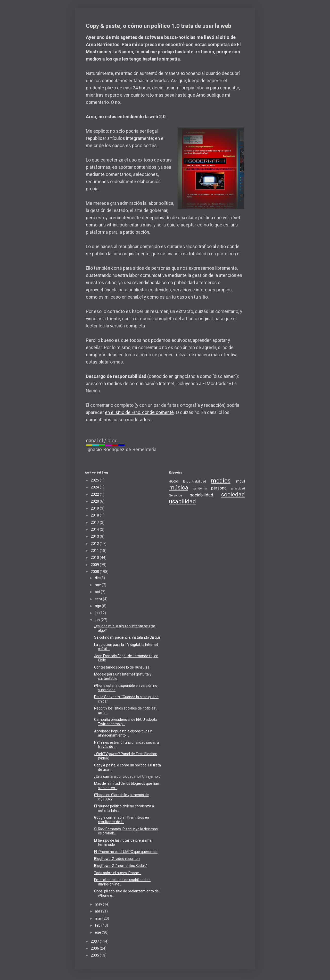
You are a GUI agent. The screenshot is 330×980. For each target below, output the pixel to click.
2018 (95, 515)
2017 (95, 522)
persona (219, 488)
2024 (95, 487)
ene (98, 932)
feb (98, 925)
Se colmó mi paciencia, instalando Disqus (127, 637)
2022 (95, 494)
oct (98, 592)
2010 (95, 557)
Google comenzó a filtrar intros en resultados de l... (122, 820)
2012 (95, 544)
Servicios (176, 495)
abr (98, 911)
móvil (241, 481)
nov (98, 585)
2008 (95, 572)
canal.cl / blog (102, 441)
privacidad (238, 489)
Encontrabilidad (195, 481)
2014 (95, 529)
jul (97, 613)
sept (99, 599)
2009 (95, 565)
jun (98, 620)
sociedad (233, 494)
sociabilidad (202, 495)
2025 (95, 480)
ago (98, 606)
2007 (95, 941)
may (99, 904)
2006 (95, 948)
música (179, 487)
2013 (95, 536)
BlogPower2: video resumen (117, 859)
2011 (95, 551)
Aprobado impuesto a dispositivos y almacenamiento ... (123, 733)
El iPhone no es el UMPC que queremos (126, 852)
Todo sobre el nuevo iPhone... (118, 873)
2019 (95, 508)
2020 (95, 501)
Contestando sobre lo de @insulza (122, 667)
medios (221, 480)
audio (174, 481)
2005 (95, 955)
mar (99, 918)
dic (98, 578)
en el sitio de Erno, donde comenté (139, 412)
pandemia (200, 489)
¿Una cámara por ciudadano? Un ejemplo (127, 776)
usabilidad (183, 501)
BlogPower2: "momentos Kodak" (121, 866)
